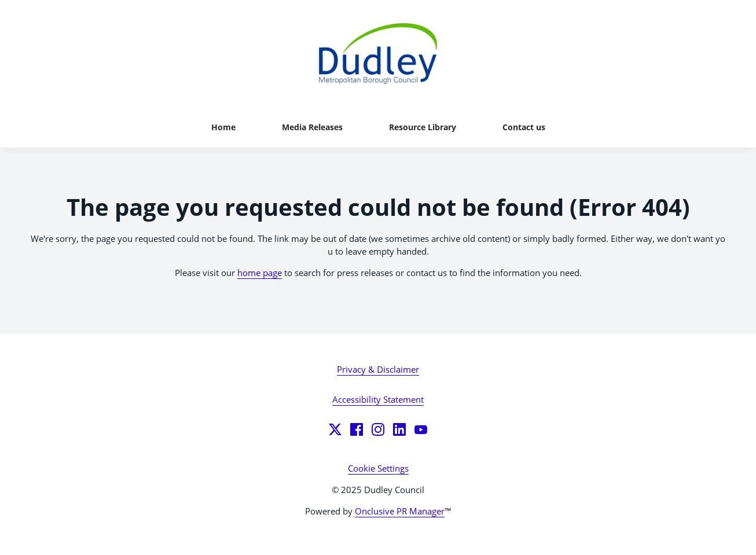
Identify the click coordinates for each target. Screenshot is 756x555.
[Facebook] (357, 429)
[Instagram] (378, 429)
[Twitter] (335, 429)
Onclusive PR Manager (400, 511)
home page (260, 273)
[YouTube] (421, 429)
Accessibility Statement (378, 399)
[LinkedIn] (399, 429)
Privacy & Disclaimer (378, 369)
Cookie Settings (378, 468)
